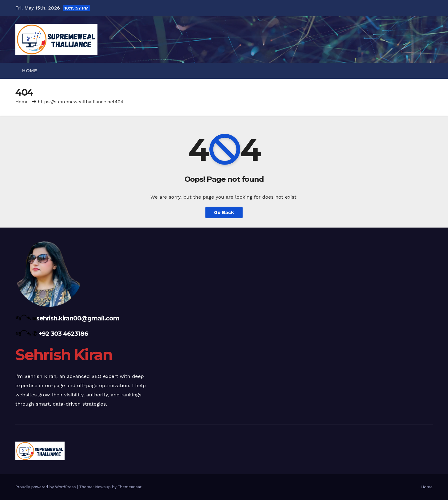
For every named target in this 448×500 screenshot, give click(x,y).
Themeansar (130, 487)
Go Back (224, 212)
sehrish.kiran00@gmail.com (78, 318)
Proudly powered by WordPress (46, 487)
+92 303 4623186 (63, 334)
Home (30, 71)
